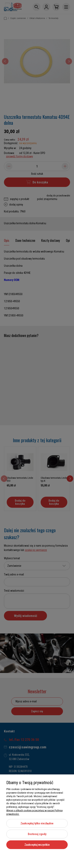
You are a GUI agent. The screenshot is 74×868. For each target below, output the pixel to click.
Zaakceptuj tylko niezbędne (37, 823)
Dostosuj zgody (37, 834)
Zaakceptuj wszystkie (37, 845)
